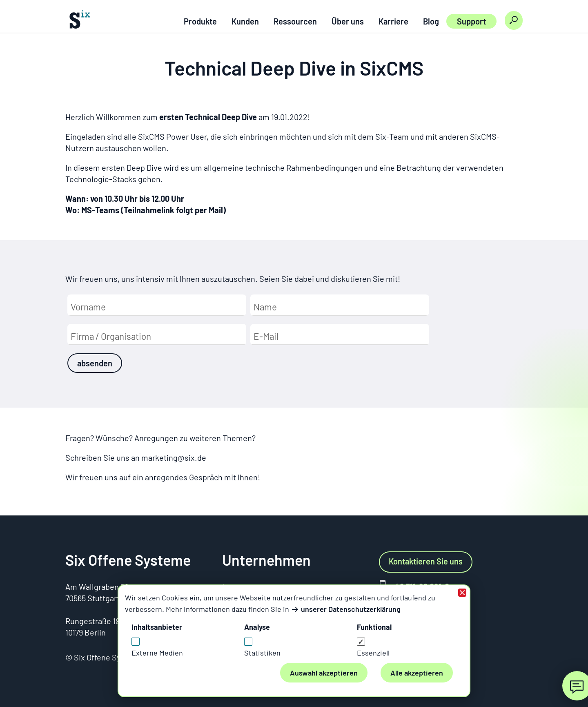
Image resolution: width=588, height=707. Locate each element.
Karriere (393, 21)
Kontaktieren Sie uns (426, 561)
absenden (95, 363)
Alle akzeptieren (417, 673)
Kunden (245, 21)
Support (471, 21)
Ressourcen (295, 21)
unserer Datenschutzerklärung (351, 609)
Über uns (348, 21)
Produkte (200, 21)
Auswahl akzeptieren (324, 673)
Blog (431, 21)
